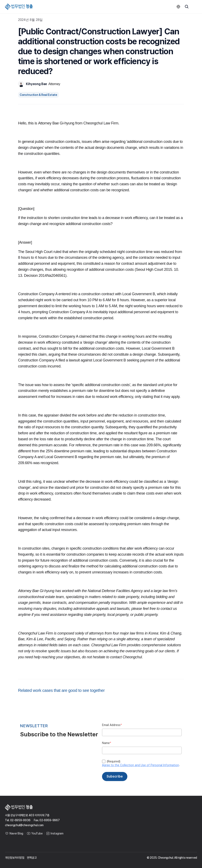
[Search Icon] (187, 7)
